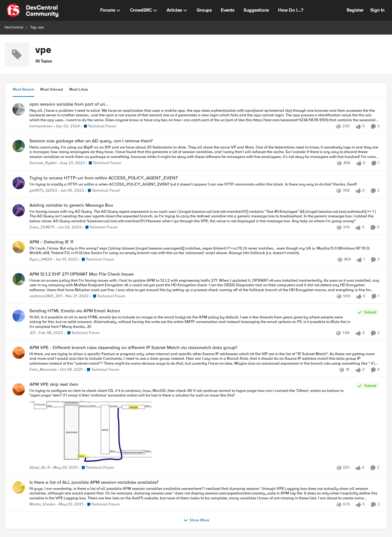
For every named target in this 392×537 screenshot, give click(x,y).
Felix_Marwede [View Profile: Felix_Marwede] (43, 370)
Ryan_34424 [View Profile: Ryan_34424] (41, 259)
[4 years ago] (50, 333)
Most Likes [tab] (79, 89)
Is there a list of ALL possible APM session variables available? (94, 482)
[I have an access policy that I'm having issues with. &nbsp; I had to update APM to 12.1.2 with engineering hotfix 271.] (204, 285)
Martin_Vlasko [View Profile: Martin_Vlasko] (42, 505)
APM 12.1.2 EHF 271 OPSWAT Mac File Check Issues (82, 274)
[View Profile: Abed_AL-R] (19, 389)
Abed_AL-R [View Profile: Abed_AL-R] (40, 468)
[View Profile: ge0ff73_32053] (19, 183)
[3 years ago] (71, 191)
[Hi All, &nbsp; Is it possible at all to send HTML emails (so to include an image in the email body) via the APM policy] (191, 322)
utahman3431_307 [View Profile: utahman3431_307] (46, 296)
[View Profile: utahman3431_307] (19, 279)
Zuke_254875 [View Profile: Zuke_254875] (42, 227)
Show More (196, 520)
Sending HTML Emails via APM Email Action (75, 311)
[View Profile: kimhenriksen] (19, 109)
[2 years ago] (67, 126)
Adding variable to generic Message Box (71, 205)
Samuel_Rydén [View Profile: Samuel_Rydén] (43, 163)
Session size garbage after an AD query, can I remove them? (91, 141)
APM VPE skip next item (54, 384)
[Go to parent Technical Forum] (99, 126)
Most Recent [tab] (23, 89)
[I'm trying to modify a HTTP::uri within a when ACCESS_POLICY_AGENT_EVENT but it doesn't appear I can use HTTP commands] (204, 184)
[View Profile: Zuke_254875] (19, 210)
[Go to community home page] (32, 10)
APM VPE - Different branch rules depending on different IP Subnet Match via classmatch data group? (133, 348)
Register (355, 10)
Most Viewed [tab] (52, 89)
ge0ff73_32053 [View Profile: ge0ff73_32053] (43, 191)
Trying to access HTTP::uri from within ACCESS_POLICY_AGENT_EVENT (104, 178)
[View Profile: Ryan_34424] (19, 247)
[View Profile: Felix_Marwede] (19, 353)
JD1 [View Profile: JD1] (32, 333)
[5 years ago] (64, 468)
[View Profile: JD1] (19, 316)
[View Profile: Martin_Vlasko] (19, 487)
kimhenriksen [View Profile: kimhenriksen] (41, 126)
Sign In (377, 10)
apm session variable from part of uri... (69, 104)
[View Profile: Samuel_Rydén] (19, 146)
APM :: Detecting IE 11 (51, 242)
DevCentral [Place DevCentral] (14, 27)
